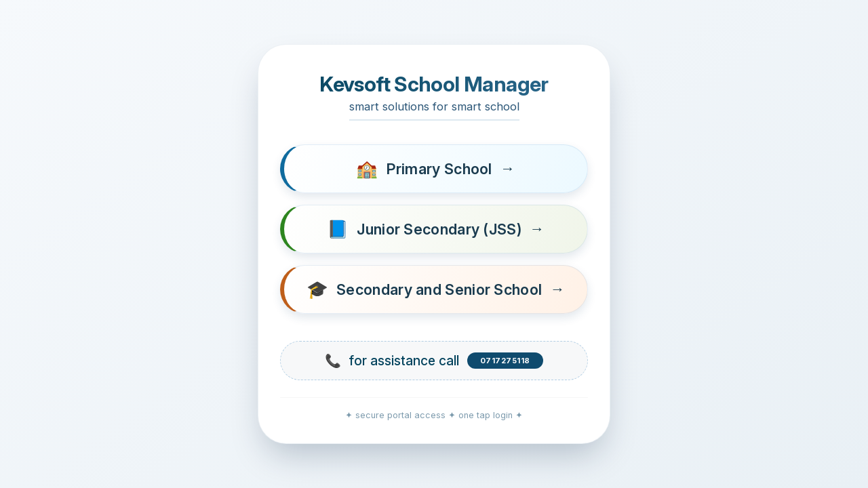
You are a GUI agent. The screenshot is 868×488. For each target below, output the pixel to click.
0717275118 (505, 361)
